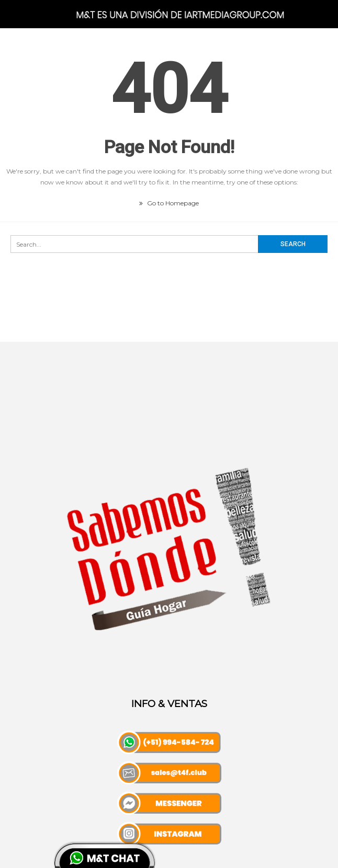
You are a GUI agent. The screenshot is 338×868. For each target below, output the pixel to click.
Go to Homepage (169, 203)
